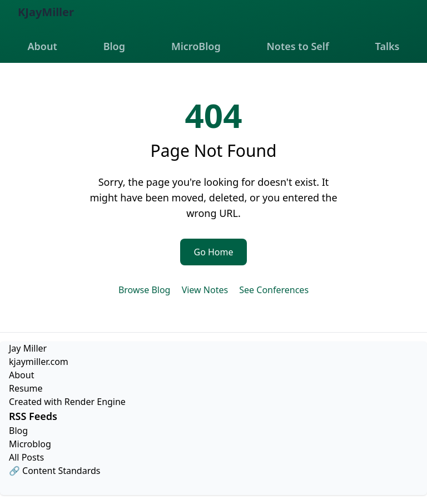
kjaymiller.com (39, 362)
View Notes (205, 290)
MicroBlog (196, 46)
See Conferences (274, 290)
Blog (114, 46)
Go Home (213, 252)
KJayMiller (46, 12)
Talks (388, 46)
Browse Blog (145, 290)
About (42, 46)
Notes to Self (298, 46)
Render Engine (95, 402)
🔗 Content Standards (54, 471)
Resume (26, 388)
